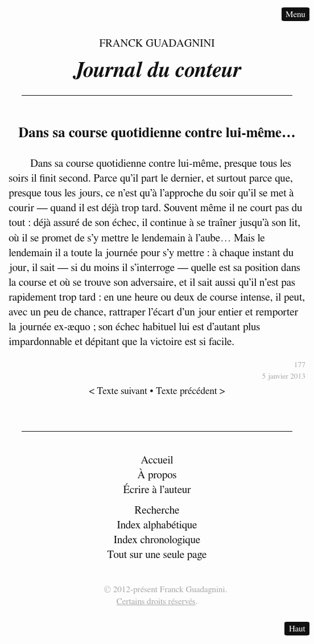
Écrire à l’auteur (157, 490)
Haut (297, 629)
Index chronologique (157, 540)
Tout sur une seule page (157, 555)
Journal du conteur (157, 71)
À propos (157, 475)
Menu (296, 14)
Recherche (157, 510)
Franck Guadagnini (157, 44)
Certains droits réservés (156, 602)
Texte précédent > (190, 391)
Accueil (157, 460)
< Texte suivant (118, 391)
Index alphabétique (157, 525)
